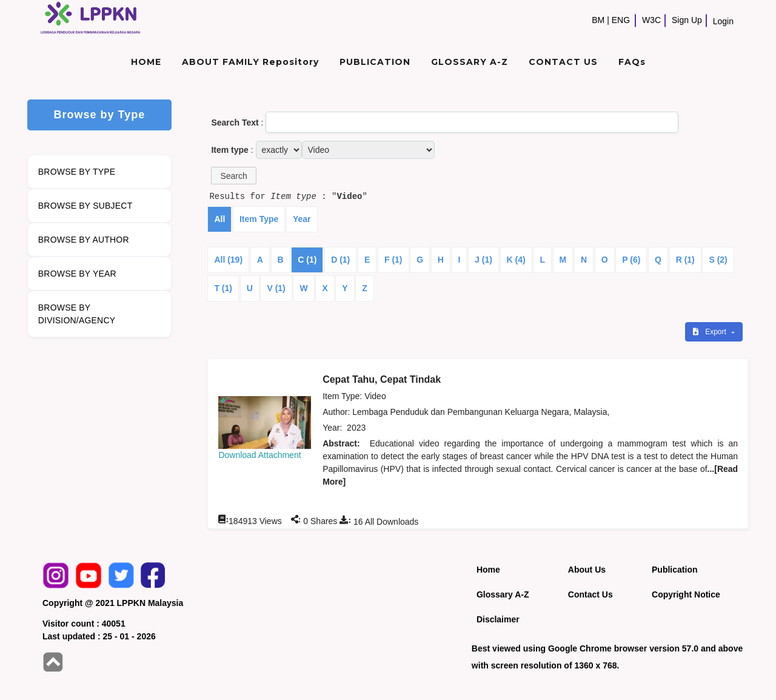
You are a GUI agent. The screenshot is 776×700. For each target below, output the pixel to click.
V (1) (276, 288)
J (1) (483, 260)
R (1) (685, 260)
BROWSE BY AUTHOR (84, 240)
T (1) (223, 288)
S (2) (718, 260)
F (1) (393, 260)
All (219, 219)
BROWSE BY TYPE (77, 172)
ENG (621, 20)
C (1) (307, 260)
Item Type (259, 219)
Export (711, 332)
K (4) (516, 260)
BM (598, 20)
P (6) (631, 260)
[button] (233, 176)
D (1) (340, 260)
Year (302, 219)
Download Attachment (259, 455)
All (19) (228, 260)
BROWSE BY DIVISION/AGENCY (77, 314)
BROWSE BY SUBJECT (85, 206)
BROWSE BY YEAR (77, 274)
